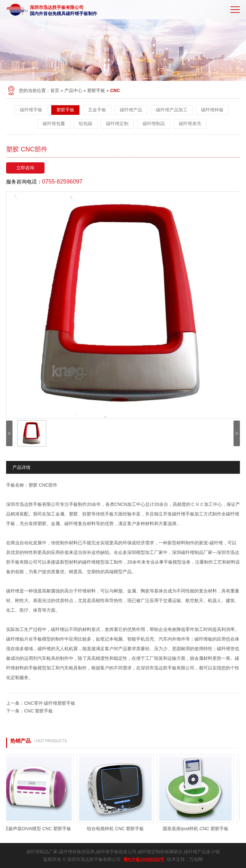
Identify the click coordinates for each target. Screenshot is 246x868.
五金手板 (97, 110)
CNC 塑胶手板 (38, 711)
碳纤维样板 (212, 110)
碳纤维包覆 (54, 123)
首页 (55, 90)
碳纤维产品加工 (172, 110)
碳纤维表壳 (190, 123)
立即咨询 (25, 168)
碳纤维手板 (31, 110)
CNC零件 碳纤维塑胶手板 (50, 703)
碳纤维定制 (117, 123)
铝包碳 (86, 123)
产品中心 (73, 90)
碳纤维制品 (154, 123)
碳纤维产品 (131, 110)
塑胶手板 (96, 90)
